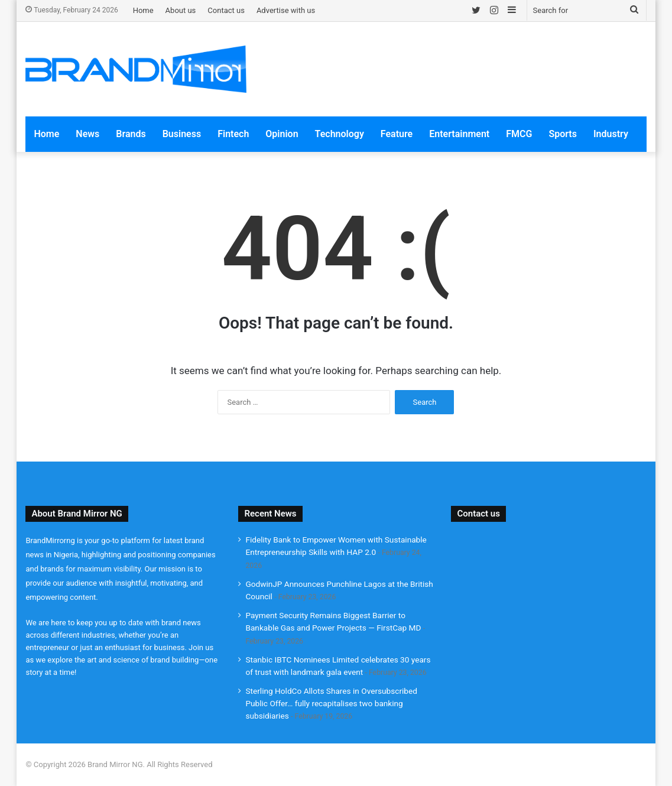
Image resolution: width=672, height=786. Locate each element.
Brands (131, 134)
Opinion (282, 134)
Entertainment (459, 134)
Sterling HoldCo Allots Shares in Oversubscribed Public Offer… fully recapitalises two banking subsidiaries (331, 703)
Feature (397, 134)
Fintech (233, 134)
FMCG (519, 134)
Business (182, 134)
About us (181, 10)
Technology (340, 134)
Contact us (226, 10)
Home (143, 10)
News (87, 134)
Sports (563, 134)
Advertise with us (286, 10)
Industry (611, 134)
